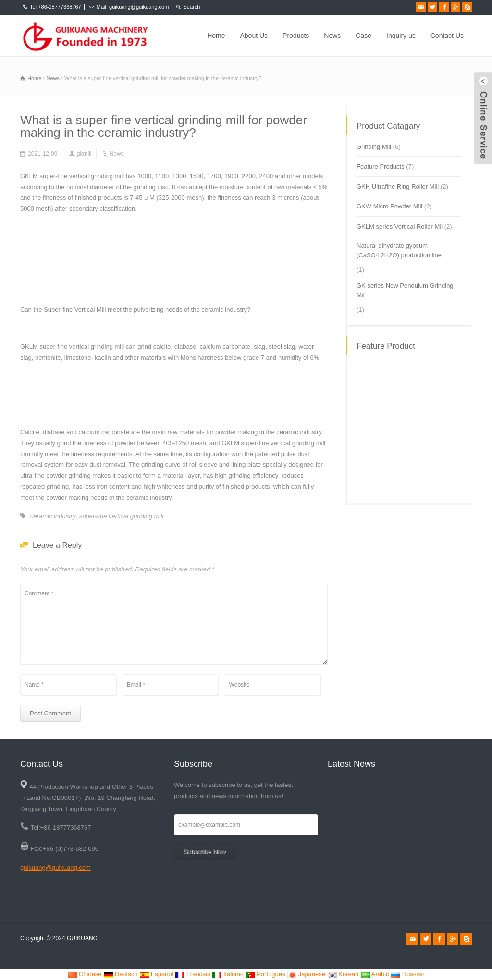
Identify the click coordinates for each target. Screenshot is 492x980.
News (332, 36)
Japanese (306, 974)
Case (363, 36)
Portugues (265, 974)
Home (216, 36)
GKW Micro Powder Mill (389, 206)
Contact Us (447, 36)
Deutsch (120, 974)
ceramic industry (53, 516)
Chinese (84, 974)
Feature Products (381, 166)
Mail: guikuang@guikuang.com (133, 7)
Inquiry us (401, 36)
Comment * (174, 624)
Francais (192, 974)
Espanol (156, 974)
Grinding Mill (374, 147)
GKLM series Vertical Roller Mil (400, 226)
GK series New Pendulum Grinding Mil (405, 290)
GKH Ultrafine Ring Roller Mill (398, 187)
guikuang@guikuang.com (55, 867)
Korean (343, 974)
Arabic (375, 974)
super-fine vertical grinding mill (121, 516)
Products (296, 36)
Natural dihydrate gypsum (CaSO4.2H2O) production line (399, 250)
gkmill (84, 154)
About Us (254, 36)
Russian (408, 974)
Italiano (228, 974)
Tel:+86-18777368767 (55, 7)
